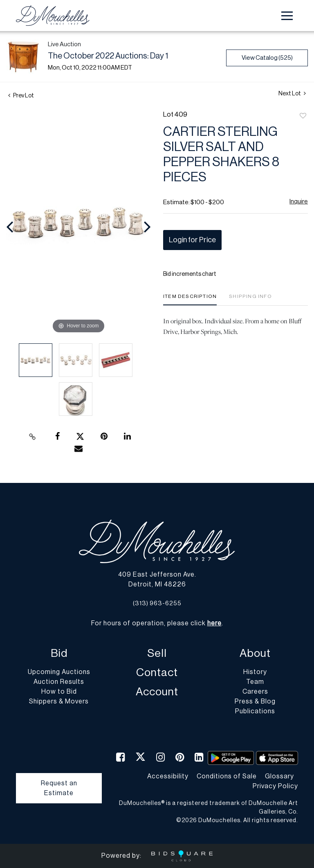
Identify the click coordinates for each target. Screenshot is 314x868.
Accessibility (168, 776)
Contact (157, 673)
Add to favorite (303, 116)
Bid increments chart (190, 274)
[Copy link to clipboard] (33, 437)
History (255, 672)
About (255, 653)
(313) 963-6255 (157, 603)
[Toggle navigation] (287, 16)
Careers (255, 692)
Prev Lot (21, 96)
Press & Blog (255, 701)
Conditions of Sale (227, 776)
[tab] (190, 299)
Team (255, 682)
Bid (59, 653)
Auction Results (59, 682)
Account (157, 692)
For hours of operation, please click (156, 623)
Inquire (299, 202)
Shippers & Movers (59, 701)
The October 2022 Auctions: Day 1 (108, 56)
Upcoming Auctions (59, 672)
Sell (157, 653)
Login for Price (192, 240)
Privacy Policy (275, 786)
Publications (255, 711)
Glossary (279, 776)
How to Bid (59, 692)
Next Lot (292, 94)
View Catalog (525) (267, 58)
